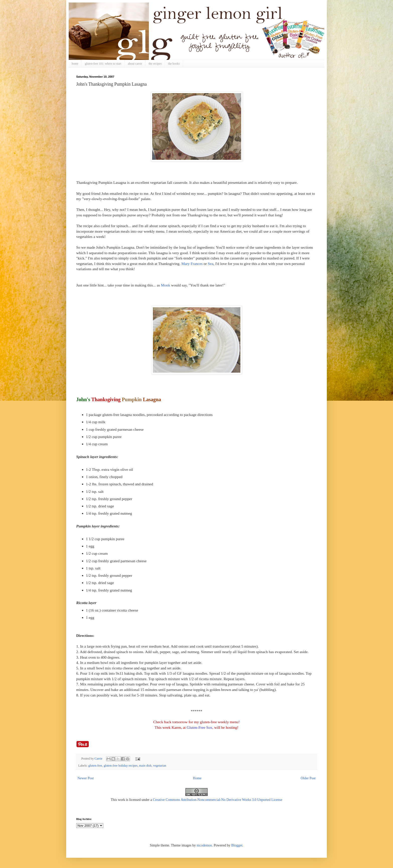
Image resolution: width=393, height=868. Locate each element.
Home (197, 778)
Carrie (99, 759)
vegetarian (160, 766)
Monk (166, 285)
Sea (211, 264)
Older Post (308, 778)
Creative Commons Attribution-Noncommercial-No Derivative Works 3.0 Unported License (218, 800)
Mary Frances (192, 264)
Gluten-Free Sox (200, 727)
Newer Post (86, 778)
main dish (145, 766)
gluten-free (95, 766)
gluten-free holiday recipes (121, 766)
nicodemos (204, 845)
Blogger (237, 845)
